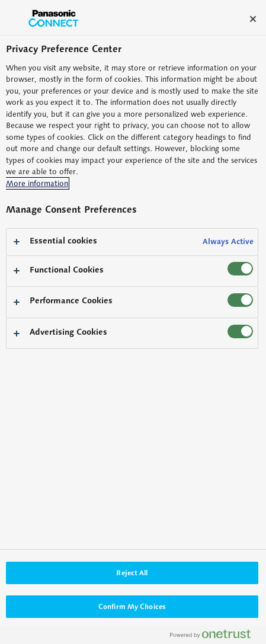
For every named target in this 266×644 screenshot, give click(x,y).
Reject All (132, 573)
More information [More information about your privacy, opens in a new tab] (37, 183)
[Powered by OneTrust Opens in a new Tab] (215, 637)
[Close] (253, 19)
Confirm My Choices (132, 606)
